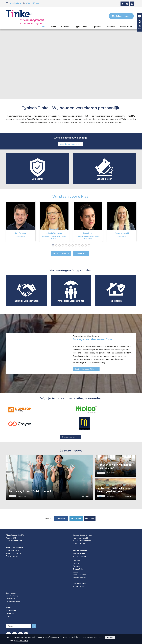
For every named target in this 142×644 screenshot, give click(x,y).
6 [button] (70, 246)
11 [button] (86, 246)
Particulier (77, 566)
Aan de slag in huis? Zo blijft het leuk (30, 491)
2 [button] (57, 246)
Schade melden (79, 586)
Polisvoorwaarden (13, 602)
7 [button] (73, 246)
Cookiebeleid (11, 610)
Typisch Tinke (78, 569)
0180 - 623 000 (32, 3)
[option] (21, 221)
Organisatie (79, 253)
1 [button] (54, 246)
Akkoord (110, 637)
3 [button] (60, 246)
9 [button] (80, 246)
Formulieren (11, 599)
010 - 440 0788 (80, 544)
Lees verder (85, 496)
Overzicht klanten (69, 437)
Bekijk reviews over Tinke (85, 369)
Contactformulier (79, 583)
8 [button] (76, 246)
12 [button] (90, 246)
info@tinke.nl (16, 3)
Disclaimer (10, 613)
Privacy (9, 616)
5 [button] (67, 246)
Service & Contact (80, 575)
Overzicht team (60, 253)
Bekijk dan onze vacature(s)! (70, 144)
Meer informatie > (21, 640)
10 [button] (83, 246)
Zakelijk (76, 563)
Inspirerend (77, 572)
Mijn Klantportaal (79, 578)
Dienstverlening (12, 596)
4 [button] (63, 246)
